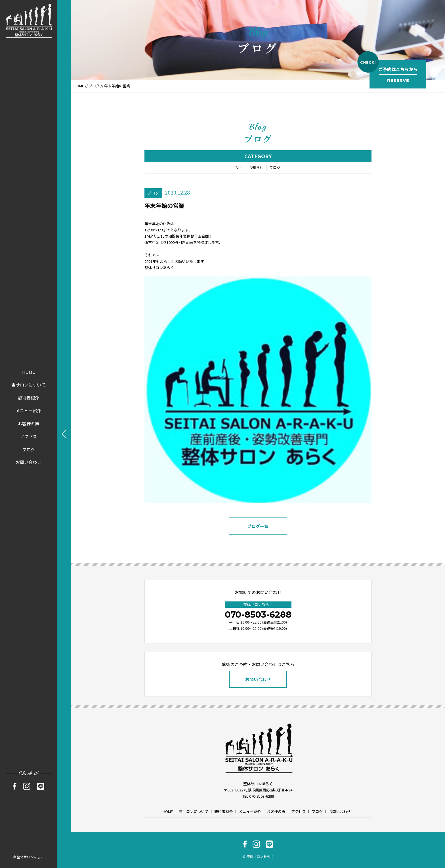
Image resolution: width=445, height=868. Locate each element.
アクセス (29, 436)
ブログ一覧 (258, 527)
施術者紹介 (29, 398)
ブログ (29, 449)
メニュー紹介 (28, 410)
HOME (29, 372)
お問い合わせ (28, 462)
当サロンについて (28, 385)
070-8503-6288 (258, 615)
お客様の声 (29, 424)
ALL (239, 169)
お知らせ (256, 169)
